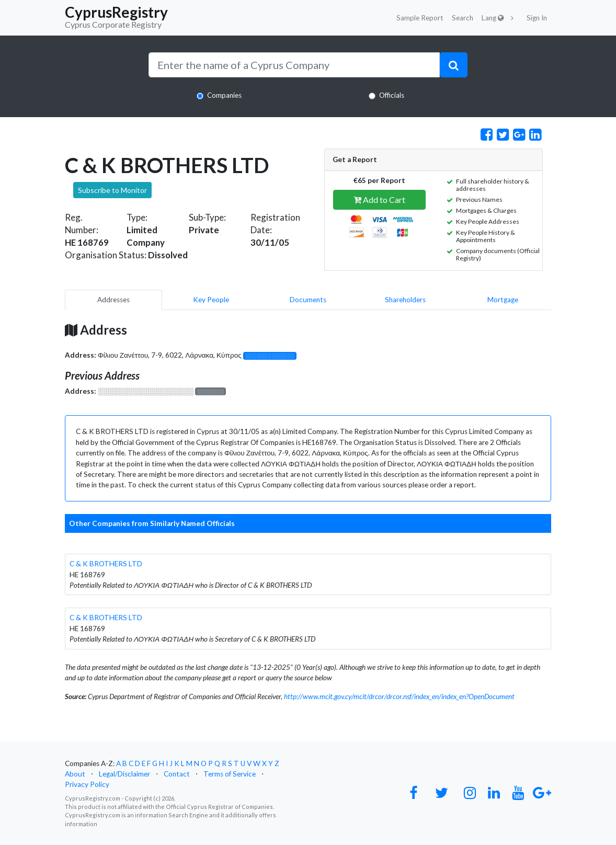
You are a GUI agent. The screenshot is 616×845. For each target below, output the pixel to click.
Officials (392, 95)
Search (463, 18)
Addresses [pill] (113, 300)
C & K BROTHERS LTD (106, 564)
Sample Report (420, 18)
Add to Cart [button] (379, 199)
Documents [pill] (308, 300)
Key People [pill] (211, 300)
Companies (224, 95)
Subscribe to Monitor (112, 190)
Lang (493, 18)
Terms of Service (230, 774)
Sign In (537, 18)
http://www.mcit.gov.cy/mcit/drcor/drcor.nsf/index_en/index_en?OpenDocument (399, 696)
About (75, 774)
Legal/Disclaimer (124, 774)
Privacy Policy (87, 784)
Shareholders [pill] (405, 300)
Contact (177, 774)
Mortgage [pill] (503, 300)
